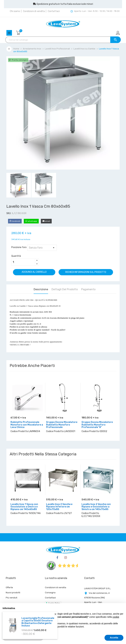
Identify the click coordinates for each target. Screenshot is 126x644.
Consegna (50, 593)
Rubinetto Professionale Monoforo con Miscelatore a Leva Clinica (27, 425)
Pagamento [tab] (88, 289)
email (46, 221)
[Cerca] (63, 40)
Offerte (9, 587)
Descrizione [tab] (41, 289)
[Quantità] (23, 262)
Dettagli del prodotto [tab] (65, 289)
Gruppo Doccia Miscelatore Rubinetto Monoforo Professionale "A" (97, 425)
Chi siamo (15, 11)
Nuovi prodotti (13, 593)
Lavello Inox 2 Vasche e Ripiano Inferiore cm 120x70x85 (59, 507)
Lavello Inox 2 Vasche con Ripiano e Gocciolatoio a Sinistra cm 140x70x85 (96, 507)
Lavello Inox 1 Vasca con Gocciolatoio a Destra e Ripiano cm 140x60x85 (24, 507)
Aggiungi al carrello (34, 272)
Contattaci (54, 11)
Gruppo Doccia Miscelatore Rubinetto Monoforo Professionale (62, 425)
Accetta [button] (114, 638)
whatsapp (31, 221)
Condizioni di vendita (34, 11)
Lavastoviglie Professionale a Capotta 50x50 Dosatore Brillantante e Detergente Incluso (38, 622)
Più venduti (11, 598)
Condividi (15, 221)
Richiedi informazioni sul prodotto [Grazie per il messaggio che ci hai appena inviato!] (86, 272)
